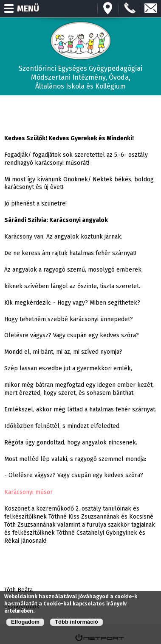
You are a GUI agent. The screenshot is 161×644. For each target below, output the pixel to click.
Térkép (108, 8)
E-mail (151, 8)
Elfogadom (25, 622)
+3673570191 (130, 8)
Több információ (76, 622)
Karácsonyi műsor (28, 492)
